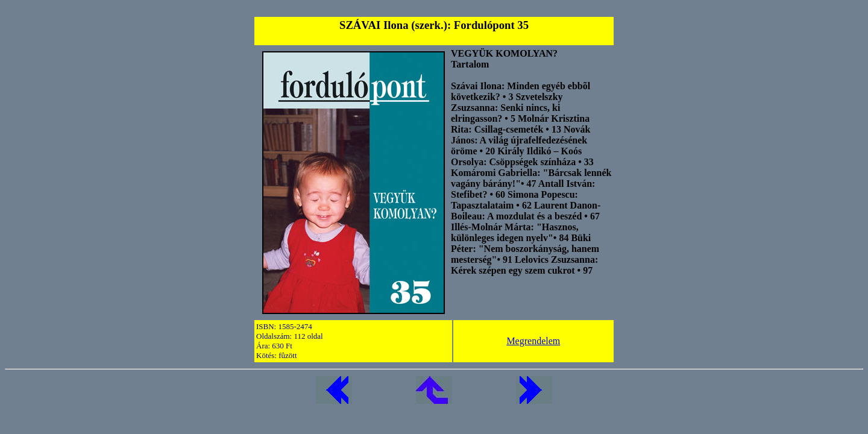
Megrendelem (533, 341)
